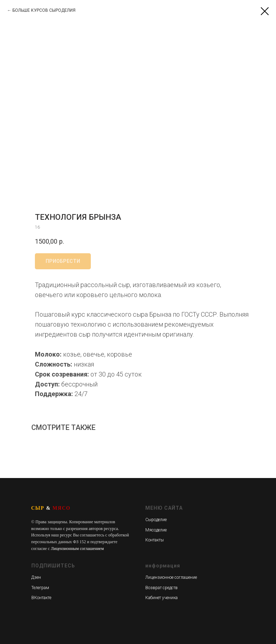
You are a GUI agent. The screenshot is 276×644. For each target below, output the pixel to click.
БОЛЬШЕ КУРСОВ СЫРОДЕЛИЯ (44, 10)
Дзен (36, 577)
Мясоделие (156, 530)
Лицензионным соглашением (77, 549)
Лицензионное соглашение (171, 577)
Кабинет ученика (162, 598)
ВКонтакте (41, 598)
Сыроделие (156, 520)
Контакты (155, 540)
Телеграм (40, 588)
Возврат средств (162, 588)
